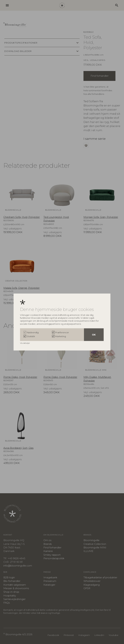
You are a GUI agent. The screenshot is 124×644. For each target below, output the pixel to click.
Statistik (31, 336)
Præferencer (62, 332)
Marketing (61, 336)
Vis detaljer (25, 343)
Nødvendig (33, 332)
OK (94, 335)
